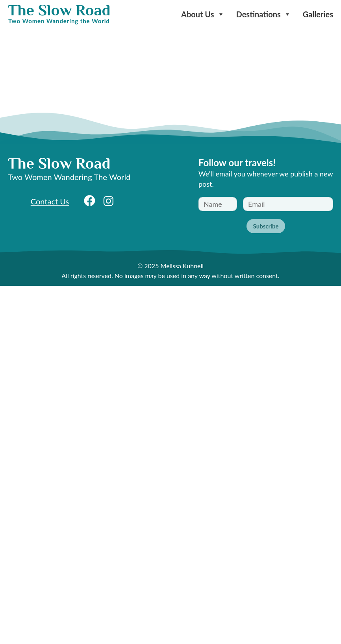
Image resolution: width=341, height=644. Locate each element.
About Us (203, 14)
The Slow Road (59, 10)
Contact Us (50, 201)
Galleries (318, 14)
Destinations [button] (264, 14)
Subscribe (266, 226)
